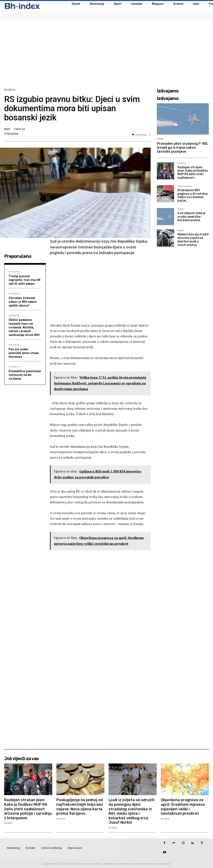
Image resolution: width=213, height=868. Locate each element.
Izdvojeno (14, 271)
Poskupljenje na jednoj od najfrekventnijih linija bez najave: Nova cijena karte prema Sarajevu (80, 807)
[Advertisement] (106, 53)
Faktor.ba (20, 129)
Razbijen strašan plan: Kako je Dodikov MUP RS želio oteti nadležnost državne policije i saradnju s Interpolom (28, 809)
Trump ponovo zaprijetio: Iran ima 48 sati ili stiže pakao (24, 280)
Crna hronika (185, 186)
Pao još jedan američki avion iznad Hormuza (24, 353)
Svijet (160, 139)
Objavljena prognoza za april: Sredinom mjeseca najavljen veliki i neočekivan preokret (183, 807)
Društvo (10, 90)
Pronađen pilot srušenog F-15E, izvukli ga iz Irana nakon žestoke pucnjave (183, 148)
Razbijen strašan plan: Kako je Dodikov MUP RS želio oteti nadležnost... (193, 173)
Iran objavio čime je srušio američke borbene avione (191, 217)
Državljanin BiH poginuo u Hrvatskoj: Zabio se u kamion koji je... (193, 195)
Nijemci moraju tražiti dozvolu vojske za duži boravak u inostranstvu (193, 240)
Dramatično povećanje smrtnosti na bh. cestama (25, 375)
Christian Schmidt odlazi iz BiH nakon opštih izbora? (23, 302)
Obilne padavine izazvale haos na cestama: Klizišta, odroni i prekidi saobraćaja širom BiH (24, 327)
